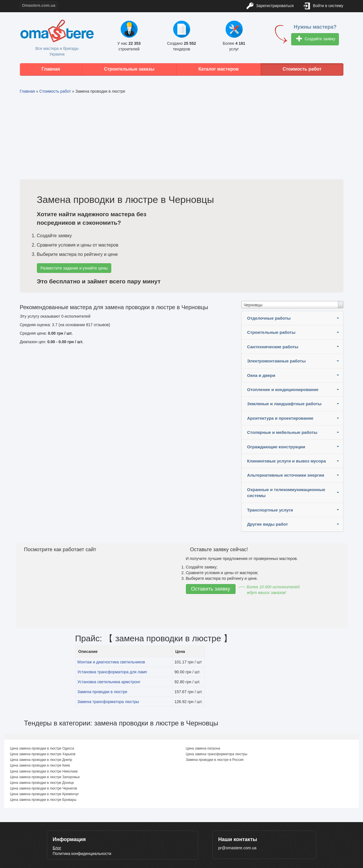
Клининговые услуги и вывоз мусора (287, 461)
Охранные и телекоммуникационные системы (286, 493)
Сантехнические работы (273, 347)
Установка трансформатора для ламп (112, 672)
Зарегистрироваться (270, 6)
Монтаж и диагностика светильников (111, 662)
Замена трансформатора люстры (108, 702)
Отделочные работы (269, 318)
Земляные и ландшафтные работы (284, 404)
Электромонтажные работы (277, 361)
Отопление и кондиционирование (283, 390)
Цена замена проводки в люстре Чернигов (43, 788)
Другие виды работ (268, 524)
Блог (57, 848)
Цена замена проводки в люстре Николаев (44, 771)
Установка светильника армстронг (109, 682)
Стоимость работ (302, 69)
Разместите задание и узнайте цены (74, 268)
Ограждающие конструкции (276, 447)
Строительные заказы (129, 69)
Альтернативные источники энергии (286, 475)
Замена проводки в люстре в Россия (215, 760)
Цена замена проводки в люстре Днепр (41, 760)
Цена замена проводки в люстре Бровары (43, 800)
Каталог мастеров (219, 69)
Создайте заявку (316, 39)
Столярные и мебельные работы (282, 432)
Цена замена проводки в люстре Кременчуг (44, 794)
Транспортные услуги (270, 510)
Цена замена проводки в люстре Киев (40, 765)
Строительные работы (271, 332)
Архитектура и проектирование (280, 418)
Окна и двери (261, 375)
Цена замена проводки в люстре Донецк (42, 783)
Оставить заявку (211, 589)
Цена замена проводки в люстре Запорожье (45, 777)
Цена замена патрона (203, 748)
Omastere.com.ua (39, 5)
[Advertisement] (182, 137)
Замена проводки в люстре (102, 692)
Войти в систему (324, 6)
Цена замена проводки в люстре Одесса (42, 748)
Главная (51, 69)
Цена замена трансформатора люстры (217, 754)
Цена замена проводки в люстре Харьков (43, 754)
